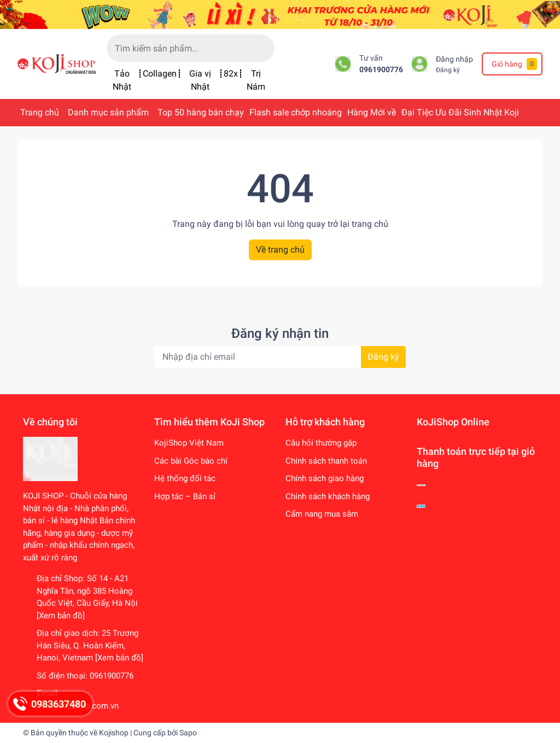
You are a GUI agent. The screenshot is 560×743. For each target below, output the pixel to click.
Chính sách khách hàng (328, 496)
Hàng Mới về (372, 112)
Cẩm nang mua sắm (322, 514)
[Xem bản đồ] (61, 616)
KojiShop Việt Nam (189, 443)
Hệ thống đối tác (185, 478)
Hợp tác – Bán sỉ (185, 496)
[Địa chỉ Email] (280, 357)
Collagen (160, 74)
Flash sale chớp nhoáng (296, 112)
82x (231, 74)
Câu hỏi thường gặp (321, 443)
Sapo (188, 733)
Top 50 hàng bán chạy (201, 112)
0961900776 (381, 70)
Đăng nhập (454, 59)
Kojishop (114, 733)
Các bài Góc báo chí (191, 461)
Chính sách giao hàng (325, 478)
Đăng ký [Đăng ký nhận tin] (383, 357)
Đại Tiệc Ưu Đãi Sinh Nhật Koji (460, 112)
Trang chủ (40, 112)
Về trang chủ (280, 250)
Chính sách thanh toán (326, 461)
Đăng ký (448, 70)
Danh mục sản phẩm (108, 112)
